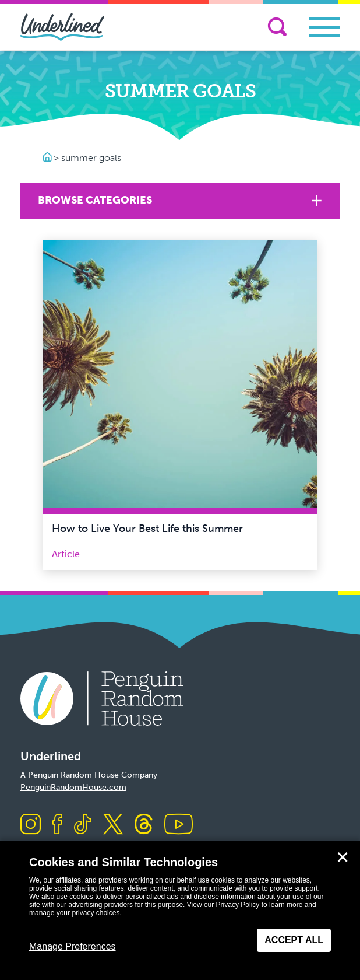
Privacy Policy (238, 905)
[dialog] (180, 911)
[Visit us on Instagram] (31, 825)
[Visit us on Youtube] (179, 825)
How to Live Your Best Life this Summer (147, 528)
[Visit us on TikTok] (83, 825)
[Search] (277, 27)
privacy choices (96, 913)
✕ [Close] (343, 857)
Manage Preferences (73, 946)
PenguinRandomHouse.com (73, 787)
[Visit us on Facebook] (57, 825)
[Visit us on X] (113, 825)
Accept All (294, 940)
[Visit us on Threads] (144, 825)
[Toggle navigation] (324, 27)
